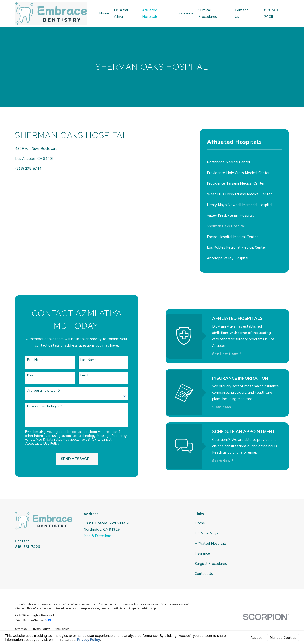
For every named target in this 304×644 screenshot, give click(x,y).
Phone (25, 375)
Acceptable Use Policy (36, 444)
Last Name (82, 360)
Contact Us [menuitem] (241, 13)
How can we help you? (38, 406)
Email (78, 375)
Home (200, 523)
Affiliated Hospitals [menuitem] (150, 13)
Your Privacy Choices (34, 620)
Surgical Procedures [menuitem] (208, 13)
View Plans (233, 407)
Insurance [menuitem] (186, 13)
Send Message (70, 459)
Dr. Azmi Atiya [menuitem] (121, 13)
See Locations (235, 354)
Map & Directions (98, 536)
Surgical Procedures (211, 564)
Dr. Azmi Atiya (207, 533)
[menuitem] (244, 162)
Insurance (202, 553)
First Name (29, 360)
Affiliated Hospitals (211, 544)
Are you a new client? (37, 391)
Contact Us (204, 574)
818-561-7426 (28, 547)
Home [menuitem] (104, 13)
